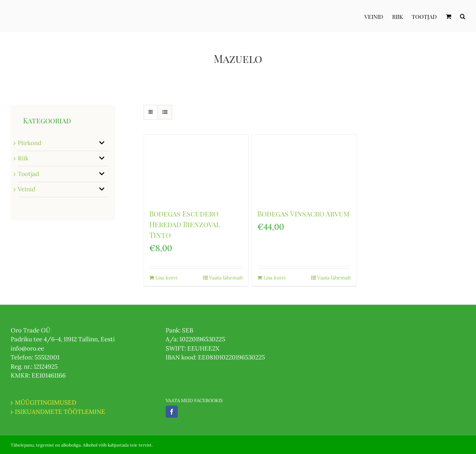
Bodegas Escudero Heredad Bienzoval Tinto (185, 224)
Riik (23, 158)
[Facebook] (172, 412)
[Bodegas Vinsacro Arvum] (304, 168)
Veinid (26, 189)
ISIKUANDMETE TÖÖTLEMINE (60, 412)
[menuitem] (378, 16)
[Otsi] (463, 16)
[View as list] (165, 112)
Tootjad (28, 174)
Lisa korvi (166, 278)
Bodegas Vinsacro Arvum (303, 213)
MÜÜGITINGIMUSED (46, 402)
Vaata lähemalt (226, 278)
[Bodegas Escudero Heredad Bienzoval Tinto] (196, 168)
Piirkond (30, 143)
